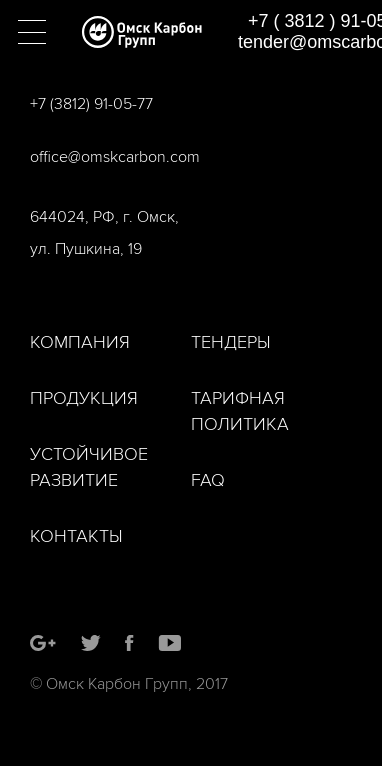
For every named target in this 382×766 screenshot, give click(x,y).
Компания (80, 342)
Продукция (84, 398)
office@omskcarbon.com (115, 157)
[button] (32, 32)
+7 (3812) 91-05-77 (91, 104)
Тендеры (231, 342)
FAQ (208, 480)
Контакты (76, 536)
